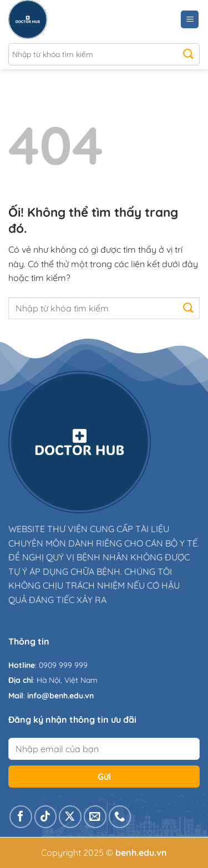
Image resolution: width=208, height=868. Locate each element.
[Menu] (190, 20)
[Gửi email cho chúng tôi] (95, 817)
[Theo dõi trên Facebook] (21, 817)
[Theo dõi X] (70, 817)
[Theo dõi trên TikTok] (46, 817)
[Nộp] (188, 54)
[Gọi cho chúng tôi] (120, 817)
